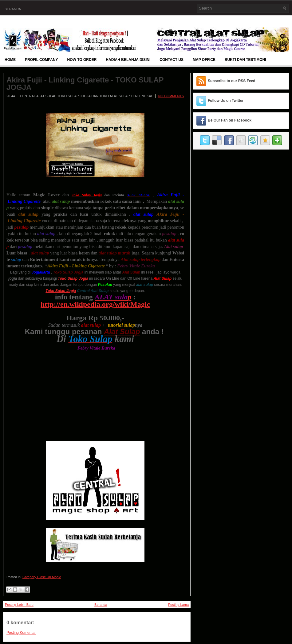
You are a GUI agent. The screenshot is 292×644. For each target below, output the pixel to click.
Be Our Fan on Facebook (230, 120)
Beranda (13, 9)
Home (10, 60)
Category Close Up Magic (42, 577)
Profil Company (41, 60)
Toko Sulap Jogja (61, 291)
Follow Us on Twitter (226, 101)
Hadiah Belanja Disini (128, 60)
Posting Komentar (21, 633)
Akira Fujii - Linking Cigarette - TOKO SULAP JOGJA (85, 84)
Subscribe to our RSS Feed (232, 81)
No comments (171, 96)
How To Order (82, 60)
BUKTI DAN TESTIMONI (245, 60)
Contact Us (172, 60)
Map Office (204, 60)
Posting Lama (178, 605)
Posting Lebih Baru (19, 605)
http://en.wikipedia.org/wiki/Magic (95, 304)
